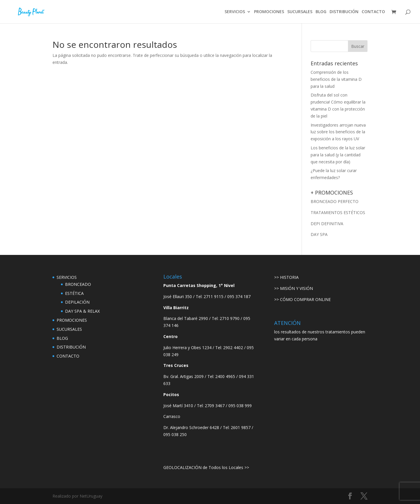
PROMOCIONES (269, 12)
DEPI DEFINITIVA (327, 224)
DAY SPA (319, 234)
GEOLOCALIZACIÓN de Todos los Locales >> (206, 467)
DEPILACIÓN (77, 302)
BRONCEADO (78, 284)
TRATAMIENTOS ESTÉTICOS (338, 212)
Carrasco (172, 416)
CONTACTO (373, 12)
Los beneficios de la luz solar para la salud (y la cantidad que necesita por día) (338, 155)
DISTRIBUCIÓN (344, 12)
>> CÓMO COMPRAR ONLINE (302, 299)
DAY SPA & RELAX (82, 311)
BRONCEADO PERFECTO (335, 201)
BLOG (321, 12)
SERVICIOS (235, 12)
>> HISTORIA (286, 277)
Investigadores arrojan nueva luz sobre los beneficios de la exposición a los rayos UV (338, 132)
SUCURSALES (300, 12)
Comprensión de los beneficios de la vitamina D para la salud (336, 79)
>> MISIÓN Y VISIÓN (294, 288)
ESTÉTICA (74, 293)
